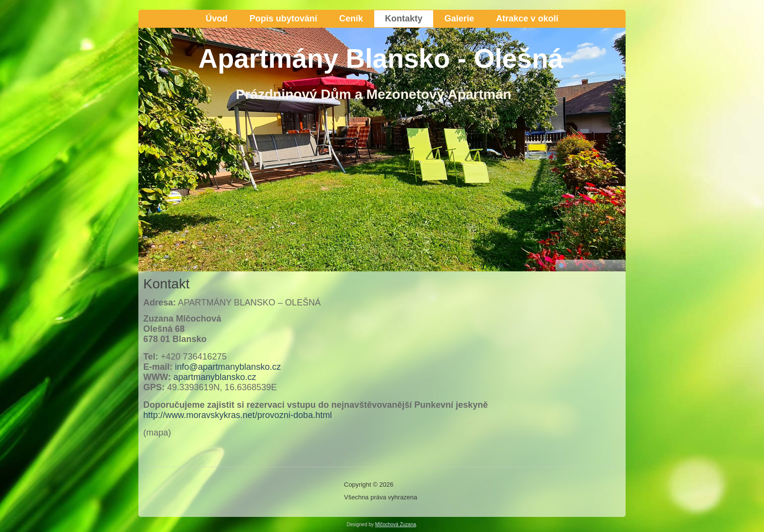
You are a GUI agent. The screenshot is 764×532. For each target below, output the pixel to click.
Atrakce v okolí (527, 19)
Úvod (217, 19)
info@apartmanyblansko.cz (228, 367)
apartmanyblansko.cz (215, 377)
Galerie (459, 19)
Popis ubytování (283, 19)
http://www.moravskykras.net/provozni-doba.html (238, 415)
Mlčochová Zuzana (396, 524)
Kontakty (404, 19)
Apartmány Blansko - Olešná (381, 58)
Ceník (351, 19)
